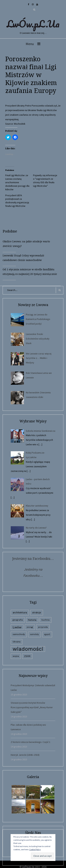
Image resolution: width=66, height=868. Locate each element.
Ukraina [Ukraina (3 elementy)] (17, 642)
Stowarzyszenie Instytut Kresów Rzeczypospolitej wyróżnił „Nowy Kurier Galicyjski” (32, 707)
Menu (30, 44)
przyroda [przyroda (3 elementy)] (43, 627)
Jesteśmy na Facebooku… (33, 559)
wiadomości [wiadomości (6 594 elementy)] (28, 649)
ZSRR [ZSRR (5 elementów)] (27, 656)
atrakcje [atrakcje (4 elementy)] (37, 613)
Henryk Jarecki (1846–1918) (25, 755)
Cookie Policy (35, 849)
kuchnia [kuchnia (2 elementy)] (45, 620)
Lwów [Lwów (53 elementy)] (17, 627)
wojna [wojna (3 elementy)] (16, 656)
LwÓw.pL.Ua (33, 24)
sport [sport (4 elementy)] (47, 634)
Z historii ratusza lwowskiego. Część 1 (31, 742)
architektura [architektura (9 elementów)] (20, 612)
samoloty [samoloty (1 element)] (34, 634)
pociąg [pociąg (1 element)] (30, 627)
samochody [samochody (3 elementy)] (19, 634)
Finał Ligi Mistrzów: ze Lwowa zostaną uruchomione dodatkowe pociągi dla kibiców (17, 182)
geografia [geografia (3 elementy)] (18, 620)
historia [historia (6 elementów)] (32, 620)
